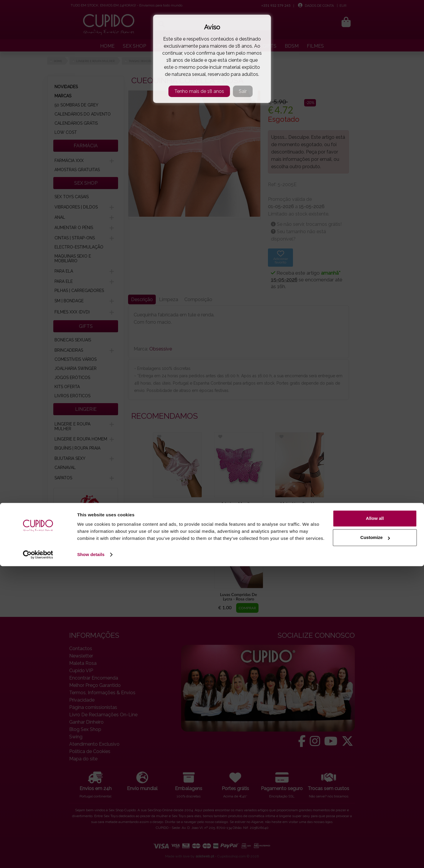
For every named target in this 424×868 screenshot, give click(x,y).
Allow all (375, 820)
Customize (375, 839)
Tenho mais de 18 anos (199, 91)
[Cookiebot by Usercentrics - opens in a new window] (38, 857)
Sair (243, 91)
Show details (91, 856)
